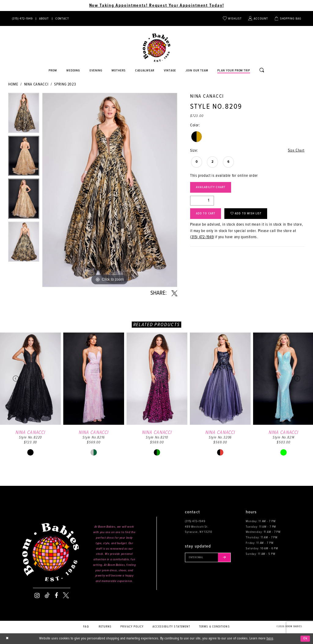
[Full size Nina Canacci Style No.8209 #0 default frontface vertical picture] (110, 190)
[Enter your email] (209, 558)
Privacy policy (132, 627)
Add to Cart (206, 215)
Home (13, 84)
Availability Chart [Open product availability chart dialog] (212, 188)
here (270, 639)
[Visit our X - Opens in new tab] (66, 595)
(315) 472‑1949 (202, 239)
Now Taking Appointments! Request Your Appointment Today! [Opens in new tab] (157, 5)
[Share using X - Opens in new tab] (174, 293)
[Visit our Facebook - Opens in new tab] (56, 595)
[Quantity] (202, 202)
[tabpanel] (24, 114)
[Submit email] (227, 558)
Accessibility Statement (171, 627)
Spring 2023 (65, 84)
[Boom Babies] (157, 48)
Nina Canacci (36, 84)
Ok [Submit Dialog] (305, 639)
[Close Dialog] (7, 639)
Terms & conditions (214, 627)
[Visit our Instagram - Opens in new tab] (37, 595)
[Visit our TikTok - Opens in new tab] (47, 595)
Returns (105, 627)
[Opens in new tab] (145, 71)
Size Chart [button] (296, 151)
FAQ (86, 627)
